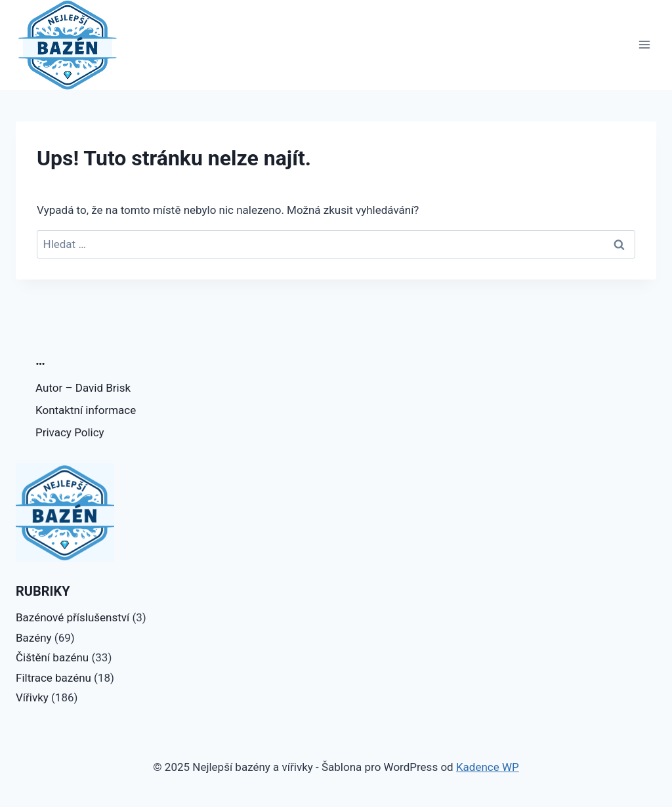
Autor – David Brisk (83, 388)
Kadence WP (488, 767)
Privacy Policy (70, 432)
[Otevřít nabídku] (644, 45)
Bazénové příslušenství (73, 617)
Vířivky (32, 697)
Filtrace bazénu (53, 678)
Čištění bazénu (52, 657)
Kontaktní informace (86, 410)
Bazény (34, 638)
